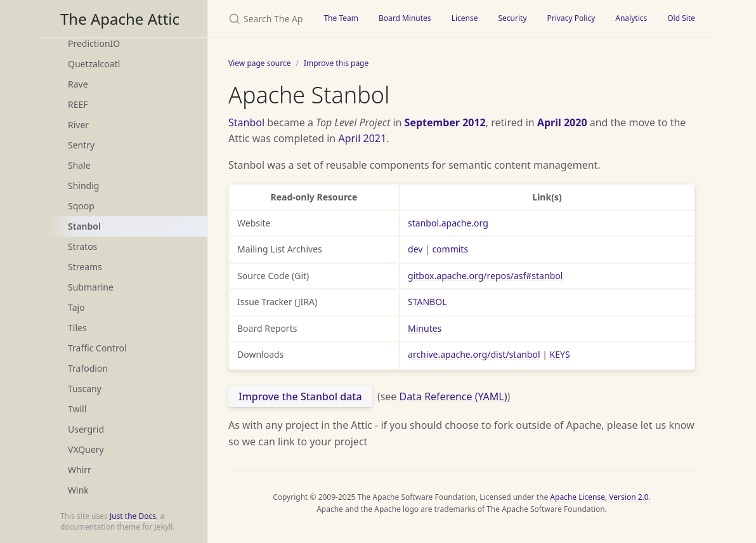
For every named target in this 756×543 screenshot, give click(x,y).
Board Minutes (405, 18)
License (465, 18)
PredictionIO (94, 43)
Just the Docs (133, 516)
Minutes (425, 328)
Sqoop (81, 206)
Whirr (80, 470)
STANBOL (427, 302)
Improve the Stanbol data (300, 396)
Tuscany (85, 389)
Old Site (681, 18)
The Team (341, 18)
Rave (78, 84)
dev (415, 249)
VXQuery (86, 449)
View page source (259, 63)
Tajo (76, 307)
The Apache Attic (120, 19)
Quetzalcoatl (94, 64)
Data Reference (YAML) (453, 396)
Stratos (82, 246)
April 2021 (362, 138)
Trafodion (88, 368)
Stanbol (84, 226)
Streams (85, 267)
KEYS (560, 354)
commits (450, 249)
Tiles (77, 328)
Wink (78, 490)
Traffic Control (97, 348)
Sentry (81, 145)
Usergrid (86, 429)
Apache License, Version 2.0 (599, 497)
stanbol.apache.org (448, 223)
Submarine (91, 287)
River (78, 125)
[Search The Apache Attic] (261, 19)
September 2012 (445, 122)
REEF (78, 104)
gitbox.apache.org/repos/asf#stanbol (485, 276)
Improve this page (336, 63)
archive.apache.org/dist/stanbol (474, 354)
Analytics (631, 18)
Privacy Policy (571, 18)
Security (512, 18)
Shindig (83, 186)
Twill (77, 409)
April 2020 (562, 122)
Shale (79, 165)
